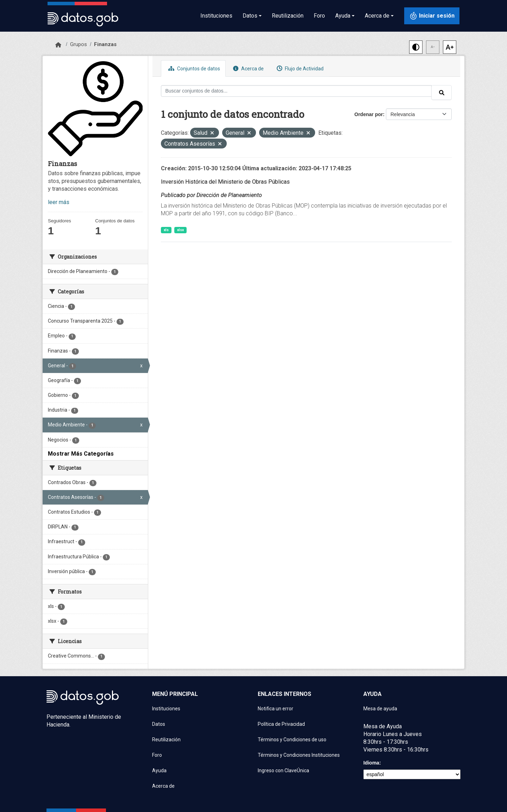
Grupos (79, 44)
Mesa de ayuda (380, 709)
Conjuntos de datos (193, 68)
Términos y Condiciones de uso (292, 740)
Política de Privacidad (281, 724)
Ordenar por (369, 114)
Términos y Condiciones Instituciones (299, 755)
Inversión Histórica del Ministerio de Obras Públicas (225, 182)
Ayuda (159, 770)
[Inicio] (58, 45)
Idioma (371, 763)
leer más (59, 202)
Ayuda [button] (343, 16)
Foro (319, 16)
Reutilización (288, 16)
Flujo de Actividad (299, 68)
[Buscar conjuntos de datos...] (296, 91)
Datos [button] (250, 16)
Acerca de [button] (377, 16)
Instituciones (216, 16)
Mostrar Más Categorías (81, 454)
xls (166, 230)
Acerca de (248, 68)
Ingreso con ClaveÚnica (283, 770)
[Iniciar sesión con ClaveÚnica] (432, 16)
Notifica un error (276, 709)
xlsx (180, 230)
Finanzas (105, 44)
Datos (159, 724)
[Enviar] (442, 93)
